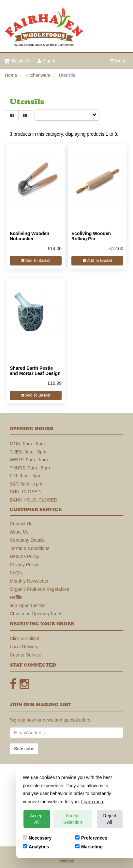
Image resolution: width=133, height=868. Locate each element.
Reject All (110, 819)
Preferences (91, 838)
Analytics (36, 847)
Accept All (37, 819)
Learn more (93, 802)
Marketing (89, 847)
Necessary (37, 838)
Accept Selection (73, 819)
